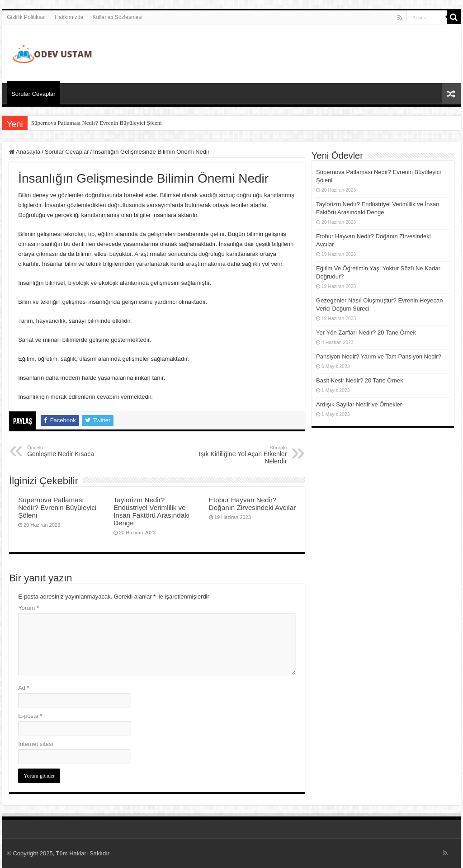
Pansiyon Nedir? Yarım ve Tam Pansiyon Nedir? (379, 356)
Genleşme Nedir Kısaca (73, 451)
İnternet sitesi (35, 744)
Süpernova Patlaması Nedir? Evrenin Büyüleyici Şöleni (97, 123)
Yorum (28, 608)
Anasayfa (25, 152)
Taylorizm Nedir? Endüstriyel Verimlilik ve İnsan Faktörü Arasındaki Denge (151, 511)
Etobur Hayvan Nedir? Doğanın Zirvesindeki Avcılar (252, 504)
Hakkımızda (69, 17)
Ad (24, 688)
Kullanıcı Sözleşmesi (118, 17)
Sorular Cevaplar (33, 94)
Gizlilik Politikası (26, 17)
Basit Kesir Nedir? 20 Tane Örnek (360, 380)
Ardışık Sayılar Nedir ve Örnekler (359, 404)
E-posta (30, 716)
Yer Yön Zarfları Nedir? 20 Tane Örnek (366, 333)
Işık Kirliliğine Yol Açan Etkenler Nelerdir (240, 455)
